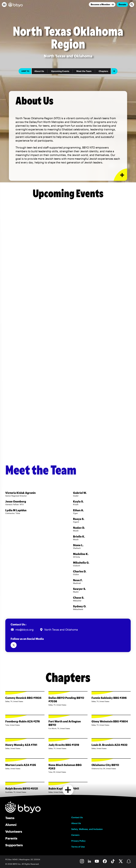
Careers (75, 835)
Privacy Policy (78, 841)
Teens (10, 818)
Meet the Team (84, 71)
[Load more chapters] (68, 790)
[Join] (102, 4)
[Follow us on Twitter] (14, 645)
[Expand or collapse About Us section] (120, 175)
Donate (122, 4)
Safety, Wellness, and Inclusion (87, 829)
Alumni (11, 825)
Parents (11, 838)
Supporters (14, 845)
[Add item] (114, 71)
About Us (39, 71)
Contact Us (77, 817)
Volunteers (14, 831)
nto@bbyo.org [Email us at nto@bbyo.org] (25, 630)
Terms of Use (78, 847)
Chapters (103, 71)
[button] (4, 5)
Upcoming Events (60, 71)
